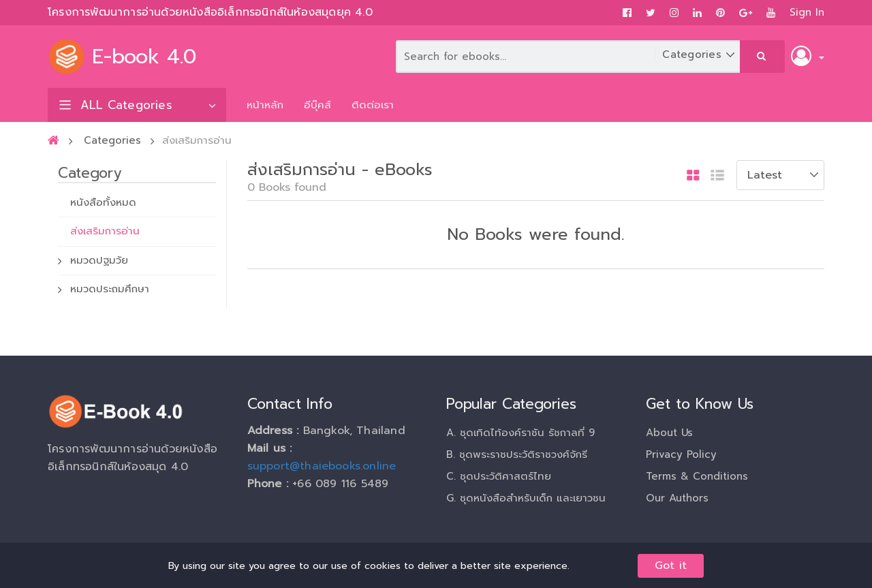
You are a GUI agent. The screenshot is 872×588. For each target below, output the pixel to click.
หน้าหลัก (265, 105)
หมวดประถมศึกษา (110, 289)
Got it (671, 566)
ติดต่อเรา (373, 105)
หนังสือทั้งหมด (103, 202)
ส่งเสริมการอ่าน (105, 231)
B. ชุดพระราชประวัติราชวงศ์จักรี (517, 454)
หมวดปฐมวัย (99, 260)
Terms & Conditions (697, 476)
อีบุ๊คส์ (317, 105)
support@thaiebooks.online (322, 466)
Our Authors (677, 498)
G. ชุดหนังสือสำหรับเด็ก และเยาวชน (526, 498)
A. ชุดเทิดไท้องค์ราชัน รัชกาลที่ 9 (520, 433)
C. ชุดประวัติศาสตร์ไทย (499, 476)
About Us (669, 433)
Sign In (807, 13)
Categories (112, 140)
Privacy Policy (681, 454)
